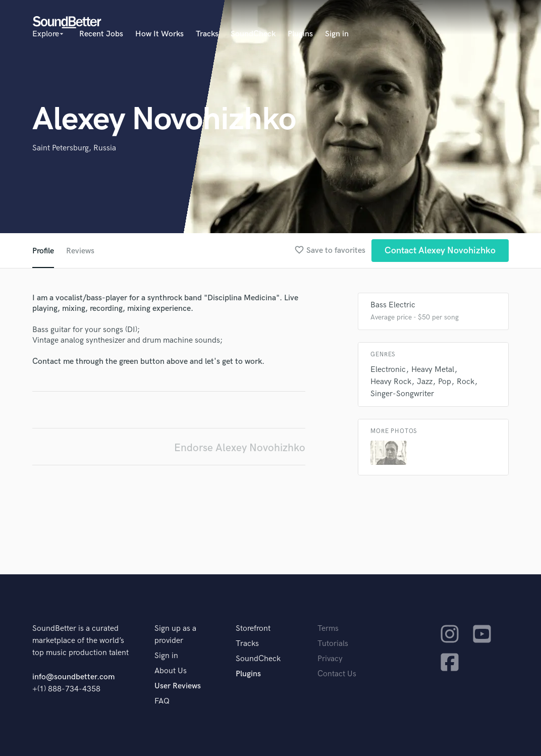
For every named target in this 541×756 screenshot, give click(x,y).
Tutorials (333, 644)
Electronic (388, 370)
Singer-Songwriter (402, 394)
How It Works (159, 34)
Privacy (330, 659)
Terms (328, 629)
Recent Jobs (101, 34)
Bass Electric (393, 305)
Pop (445, 382)
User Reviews (178, 686)
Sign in (337, 34)
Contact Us (337, 674)
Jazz (425, 382)
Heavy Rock (391, 382)
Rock (466, 382)
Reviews (80, 251)
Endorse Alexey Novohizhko (240, 448)
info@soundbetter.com (73, 677)
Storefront (253, 629)
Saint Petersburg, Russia (74, 148)
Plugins (300, 34)
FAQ (162, 701)
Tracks (207, 34)
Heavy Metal (433, 370)
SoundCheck (253, 34)
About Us (171, 671)
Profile (43, 251)
